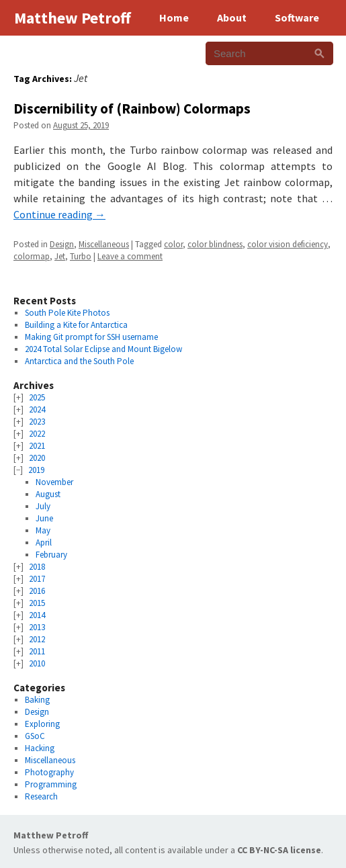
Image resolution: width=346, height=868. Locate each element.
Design (62, 244)
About (232, 17)
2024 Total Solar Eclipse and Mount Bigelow (103, 349)
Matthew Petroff (51, 835)
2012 (37, 639)
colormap (32, 256)
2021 (37, 446)
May (43, 530)
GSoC (35, 736)
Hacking (40, 748)
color (173, 244)
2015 (37, 603)
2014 (37, 615)
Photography (49, 772)
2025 (37, 397)
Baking (37, 700)
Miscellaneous (104, 244)
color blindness (215, 244)
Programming (51, 784)
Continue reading (59, 214)
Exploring (42, 724)
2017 (37, 579)
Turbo (81, 256)
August (48, 494)
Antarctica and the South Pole (79, 361)
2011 (37, 651)
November (54, 482)
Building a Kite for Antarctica (76, 325)
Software (297, 17)
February (51, 555)
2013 (37, 627)
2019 (36, 470)
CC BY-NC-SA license (279, 850)
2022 (37, 434)
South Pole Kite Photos (67, 313)
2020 (37, 458)
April (44, 542)
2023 (37, 422)
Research (41, 796)
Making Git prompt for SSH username (91, 337)
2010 (37, 663)
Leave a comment (130, 256)
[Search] (319, 53)
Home (174, 17)
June (44, 518)
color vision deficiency (288, 244)
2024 (37, 409)
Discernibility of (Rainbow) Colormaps (132, 108)
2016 (37, 591)
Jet (60, 256)
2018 (37, 567)
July (43, 506)
